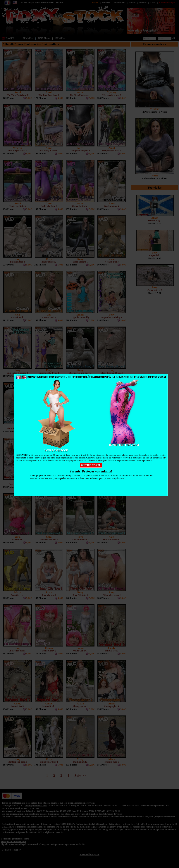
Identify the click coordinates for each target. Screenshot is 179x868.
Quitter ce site (91, 465)
